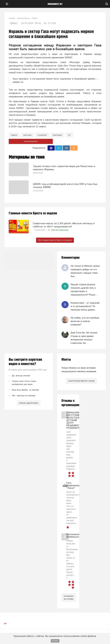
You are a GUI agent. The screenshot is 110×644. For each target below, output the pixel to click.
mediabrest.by (55, 4)
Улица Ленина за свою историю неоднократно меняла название (79, 369)
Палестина (27, 135)
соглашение (42, 135)
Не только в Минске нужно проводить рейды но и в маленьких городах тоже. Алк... (85, 271)
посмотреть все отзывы (69, 597)
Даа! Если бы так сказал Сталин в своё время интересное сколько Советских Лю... (84, 338)
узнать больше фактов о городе (81, 381)
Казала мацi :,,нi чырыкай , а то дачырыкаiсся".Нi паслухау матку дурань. (86, 306)
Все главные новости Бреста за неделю (55, 240)
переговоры (57, 135)
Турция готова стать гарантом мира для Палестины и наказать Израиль (64, 168)
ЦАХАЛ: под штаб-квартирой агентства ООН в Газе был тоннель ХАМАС (65, 186)
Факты (66, 360)
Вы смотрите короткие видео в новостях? (25, 362)
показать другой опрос (29, 403)
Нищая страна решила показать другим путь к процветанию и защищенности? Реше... (84, 290)
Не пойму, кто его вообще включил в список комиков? (85, 321)
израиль (14, 135)
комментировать (31, 141)
